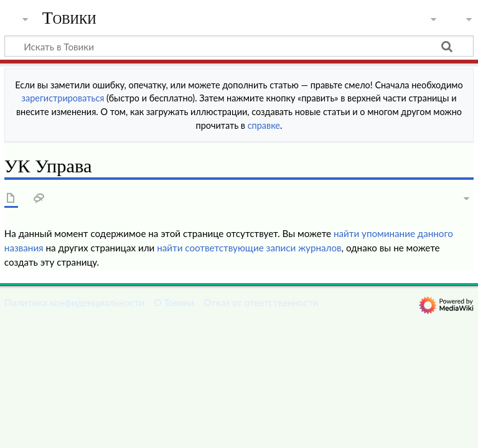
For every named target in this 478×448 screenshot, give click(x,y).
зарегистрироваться (63, 98)
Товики (69, 18)
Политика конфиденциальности (74, 302)
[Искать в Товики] (239, 46)
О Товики (174, 302)
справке (264, 125)
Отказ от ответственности (261, 302)
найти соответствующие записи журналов (249, 248)
